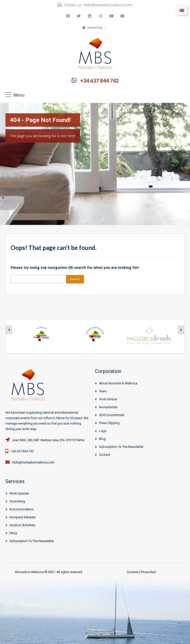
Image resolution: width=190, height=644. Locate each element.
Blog (102, 439)
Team (103, 391)
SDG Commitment (112, 415)
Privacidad (148, 572)
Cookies (133, 572)
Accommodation (22, 509)
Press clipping (109, 423)
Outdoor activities (22, 525)
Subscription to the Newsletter (121, 447)
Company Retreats (23, 517)
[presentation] (9, 330)
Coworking (17, 501)
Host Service (108, 399)
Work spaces (19, 493)
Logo (103, 431)
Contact (105, 455)
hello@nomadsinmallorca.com (108, 5)
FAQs (13, 533)
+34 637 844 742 (99, 80)
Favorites (92, 28)
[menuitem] (182, 10)
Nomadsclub (108, 407)
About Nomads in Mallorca (118, 383)
